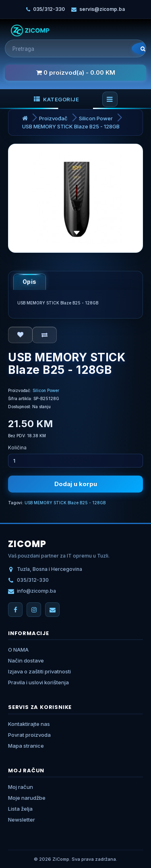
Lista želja (20, 809)
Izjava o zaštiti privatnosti (39, 671)
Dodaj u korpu (76, 484)
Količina (17, 448)
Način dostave (26, 660)
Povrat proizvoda (29, 735)
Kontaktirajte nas (29, 724)
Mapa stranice (26, 746)
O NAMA (18, 650)
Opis (30, 282)
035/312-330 (49, 9)
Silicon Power (96, 118)
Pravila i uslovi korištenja (38, 682)
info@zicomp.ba (36, 591)
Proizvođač (53, 118)
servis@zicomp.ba (102, 9)
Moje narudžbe (27, 798)
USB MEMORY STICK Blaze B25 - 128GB (71, 126)
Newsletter (22, 820)
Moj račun (21, 787)
